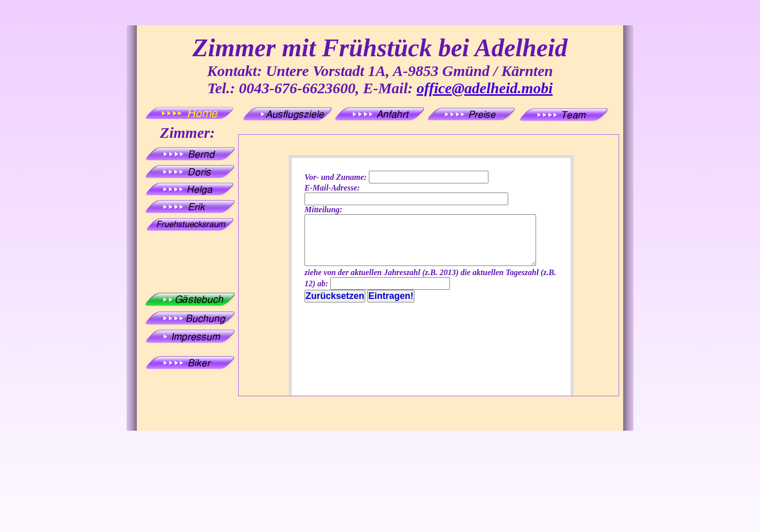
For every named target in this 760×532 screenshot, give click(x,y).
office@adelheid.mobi (485, 88)
